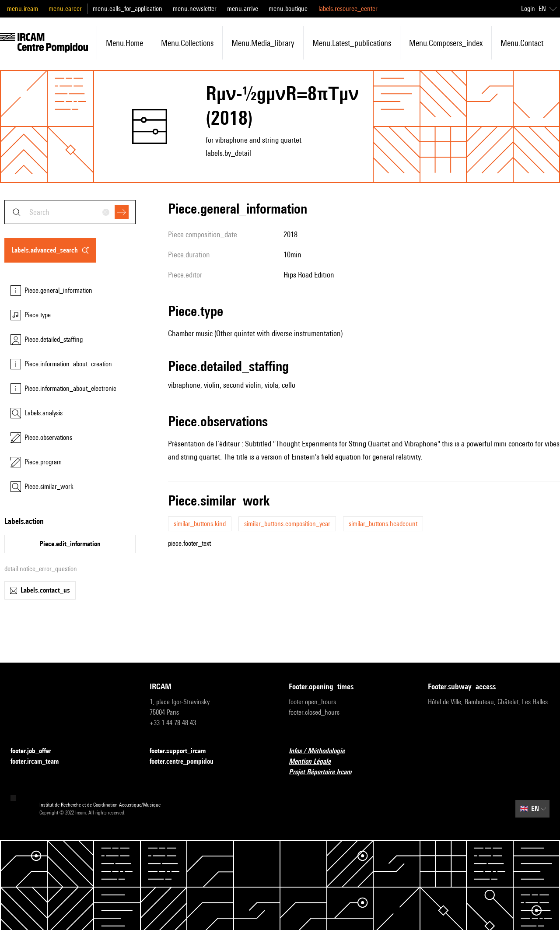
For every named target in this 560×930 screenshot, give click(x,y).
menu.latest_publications (352, 43)
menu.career (65, 9)
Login (528, 9)
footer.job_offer (36, 751)
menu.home (124, 43)
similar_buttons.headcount (383, 524)
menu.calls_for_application (128, 9)
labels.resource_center (348, 9)
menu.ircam (23, 9)
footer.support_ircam (183, 751)
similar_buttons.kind (200, 524)
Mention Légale (315, 762)
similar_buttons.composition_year (287, 524)
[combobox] (70, 212)
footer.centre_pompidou (187, 762)
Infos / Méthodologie (322, 751)
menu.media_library (263, 43)
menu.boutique (288, 9)
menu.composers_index (446, 43)
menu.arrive (243, 9)
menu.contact (522, 43)
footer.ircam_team (40, 762)
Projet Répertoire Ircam (325, 772)
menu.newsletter (195, 9)
